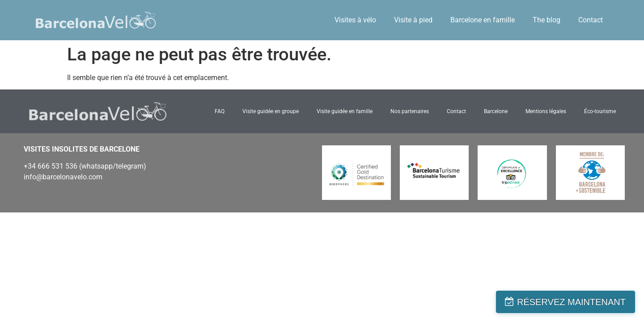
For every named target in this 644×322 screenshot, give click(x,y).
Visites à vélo (355, 20)
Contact (591, 20)
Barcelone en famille (483, 20)
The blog (547, 20)
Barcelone (496, 111)
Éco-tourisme (600, 111)
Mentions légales (546, 111)
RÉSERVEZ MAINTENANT (571, 302)
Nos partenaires (410, 111)
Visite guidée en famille (345, 111)
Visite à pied (413, 20)
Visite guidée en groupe (271, 111)
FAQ (220, 111)
